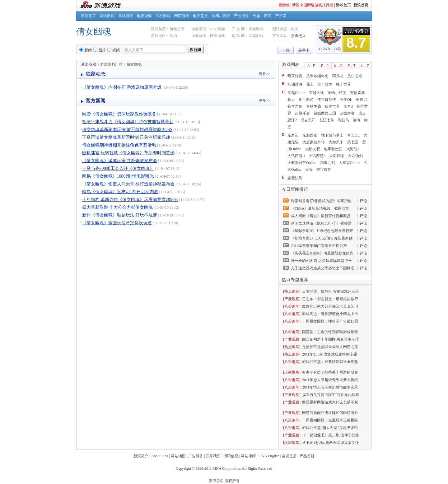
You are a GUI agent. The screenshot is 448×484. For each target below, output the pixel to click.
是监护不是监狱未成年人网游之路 (330, 347)
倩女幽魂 (94, 32)
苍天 (291, 100)
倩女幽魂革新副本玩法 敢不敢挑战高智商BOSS (127, 130)
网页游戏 (182, 16)
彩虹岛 (343, 120)
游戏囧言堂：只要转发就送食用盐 (330, 362)
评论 (363, 201)
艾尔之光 (355, 76)
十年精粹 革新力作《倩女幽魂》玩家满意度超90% (130, 200)
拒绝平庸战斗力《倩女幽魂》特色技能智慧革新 (128, 122)
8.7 (356, 43)
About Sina (160, 456)
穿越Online (296, 93)
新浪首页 (361, 5)
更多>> (264, 74)
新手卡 (304, 50)
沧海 (357, 120)
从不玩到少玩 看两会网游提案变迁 (331, 443)
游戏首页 (343, 5)
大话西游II (296, 156)
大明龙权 (313, 149)
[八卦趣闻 (291, 306)
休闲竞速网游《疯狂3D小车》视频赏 (321, 223)
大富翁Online (350, 163)
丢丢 (309, 170)
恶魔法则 (295, 178)
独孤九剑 (328, 163)
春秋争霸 (314, 106)
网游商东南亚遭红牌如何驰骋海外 (330, 413)
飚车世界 (343, 84)
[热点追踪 (291, 291)
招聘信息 (231, 456)
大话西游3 (317, 156)
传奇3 (348, 106)
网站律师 (248, 456)
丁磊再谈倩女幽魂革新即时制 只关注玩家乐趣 (126, 137)
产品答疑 (307, 456)
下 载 (285, 50)
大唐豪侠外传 (314, 142)
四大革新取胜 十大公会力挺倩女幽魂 (118, 207)
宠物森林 (357, 93)
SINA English (269, 456)
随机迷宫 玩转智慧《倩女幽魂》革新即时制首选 (128, 153)
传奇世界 (332, 106)
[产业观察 (291, 299)
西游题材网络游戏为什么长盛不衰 (330, 402)
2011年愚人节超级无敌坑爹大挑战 (330, 380)
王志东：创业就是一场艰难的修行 (330, 299)
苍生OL (346, 100)
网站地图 (178, 456)
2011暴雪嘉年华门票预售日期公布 (319, 246)
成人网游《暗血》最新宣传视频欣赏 (321, 216)
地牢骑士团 (333, 149)
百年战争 (325, 84)
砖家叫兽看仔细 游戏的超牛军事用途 (321, 201)
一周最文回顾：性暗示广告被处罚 (330, 321)
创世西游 (306, 100)
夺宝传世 (324, 170)
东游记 (293, 135)
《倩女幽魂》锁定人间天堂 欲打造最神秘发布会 (128, 184)
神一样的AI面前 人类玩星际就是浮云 (321, 261)
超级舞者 (347, 113)
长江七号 (327, 120)
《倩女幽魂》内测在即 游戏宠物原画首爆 (122, 87)
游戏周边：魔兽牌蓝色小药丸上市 (330, 314)
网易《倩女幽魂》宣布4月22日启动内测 (120, 192)
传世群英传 (327, 100)
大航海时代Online (302, 163)
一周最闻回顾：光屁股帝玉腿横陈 (330, 420)
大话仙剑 (355, 156)
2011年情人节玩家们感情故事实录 (330, 387)
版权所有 (232, 481)
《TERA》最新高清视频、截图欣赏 (320, 208)
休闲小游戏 (221, 16)
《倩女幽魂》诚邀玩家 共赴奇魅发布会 (120, 161)
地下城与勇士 (332, 135)
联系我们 (213, 456)
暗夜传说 (295, 76)
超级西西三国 (325, 113)
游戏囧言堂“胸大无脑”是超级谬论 (330, 428)
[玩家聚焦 (291, 372)
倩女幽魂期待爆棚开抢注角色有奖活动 (119, 145)
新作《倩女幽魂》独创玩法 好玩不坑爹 (120, 215)
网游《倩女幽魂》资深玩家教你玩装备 (119, 114)
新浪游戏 (89, 64)
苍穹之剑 (295, 106)
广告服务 (196, 456)
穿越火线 (316, 93)
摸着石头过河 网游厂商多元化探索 (331, 395)
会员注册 (289, 456)
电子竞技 (200, 16)
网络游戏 (107, 16)
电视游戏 (144, 16)
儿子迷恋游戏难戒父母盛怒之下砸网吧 (323, 268)
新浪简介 (141, 456)
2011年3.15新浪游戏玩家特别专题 (330, 354)
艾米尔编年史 (317, 76)
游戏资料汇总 (111, 64)
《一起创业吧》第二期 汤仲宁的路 (331, 435)
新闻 (268, 16)
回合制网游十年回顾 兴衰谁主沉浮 (331, 339)
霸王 (310, 84)
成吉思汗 (308, 120)
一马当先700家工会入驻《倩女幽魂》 (118, 168)
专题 (256, 16)
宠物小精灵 (337, 93)
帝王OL (353, 135)
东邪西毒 (310, 135)
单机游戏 (126, 16)
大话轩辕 (337, 156)
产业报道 (241, 16)
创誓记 (362, 100)
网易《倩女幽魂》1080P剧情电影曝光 (118, 176)
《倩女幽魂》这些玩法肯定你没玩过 (117, 223)
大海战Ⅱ (354, 149)
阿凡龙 (338, 76)
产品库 (281, 16)
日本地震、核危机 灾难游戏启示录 (331, 291)
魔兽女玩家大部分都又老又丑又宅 (330, 306)
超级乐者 (302, 113)
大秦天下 (336, 142)
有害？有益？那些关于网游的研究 (330, 372)
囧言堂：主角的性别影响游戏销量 (330, 332)
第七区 (353, 142)
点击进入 (298, 36)
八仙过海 (295, 84)
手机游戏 (163, 16)
